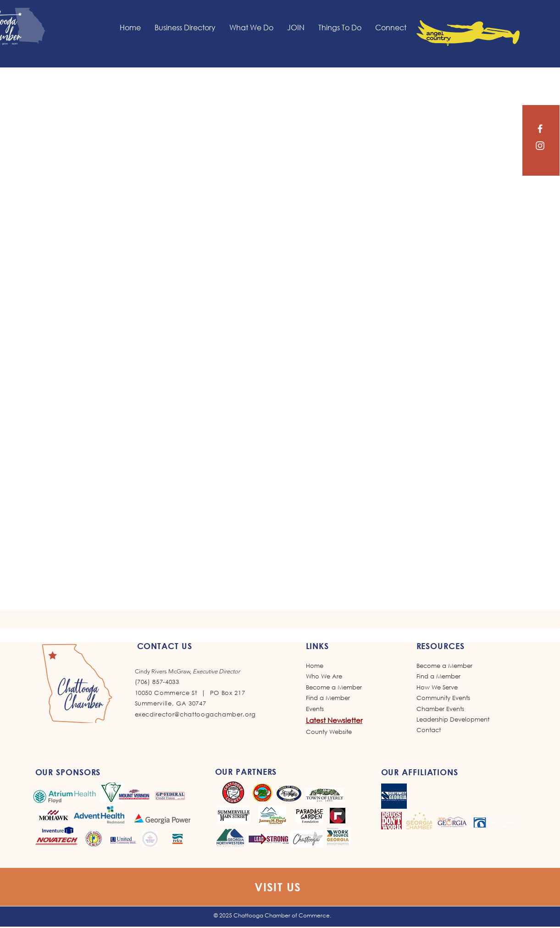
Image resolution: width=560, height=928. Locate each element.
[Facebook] (540, 129)
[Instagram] (540, 146)
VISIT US (278, 887)
